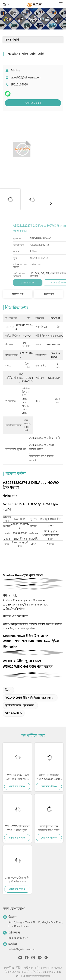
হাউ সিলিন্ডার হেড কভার (19, 705)
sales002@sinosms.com (26, 77)
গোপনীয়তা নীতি (12, 968)
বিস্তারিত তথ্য (18, 294)
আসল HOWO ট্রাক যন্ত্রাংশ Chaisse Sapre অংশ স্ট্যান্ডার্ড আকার (49, 777)
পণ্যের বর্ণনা (48, 294)
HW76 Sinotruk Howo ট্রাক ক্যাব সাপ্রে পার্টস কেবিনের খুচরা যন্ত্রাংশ (17, 777)
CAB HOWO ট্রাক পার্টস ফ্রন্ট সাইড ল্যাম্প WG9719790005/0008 (17, 880)
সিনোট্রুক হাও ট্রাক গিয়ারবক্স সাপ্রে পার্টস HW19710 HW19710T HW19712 (49, 828)
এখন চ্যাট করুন (33, 103)
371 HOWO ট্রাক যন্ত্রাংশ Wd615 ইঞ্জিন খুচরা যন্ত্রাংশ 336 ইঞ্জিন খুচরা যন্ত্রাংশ (17, 828)
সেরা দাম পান (51, 283)
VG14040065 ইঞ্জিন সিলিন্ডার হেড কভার (29, 698)
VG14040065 (14, 713)
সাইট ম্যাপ (29, 968)
